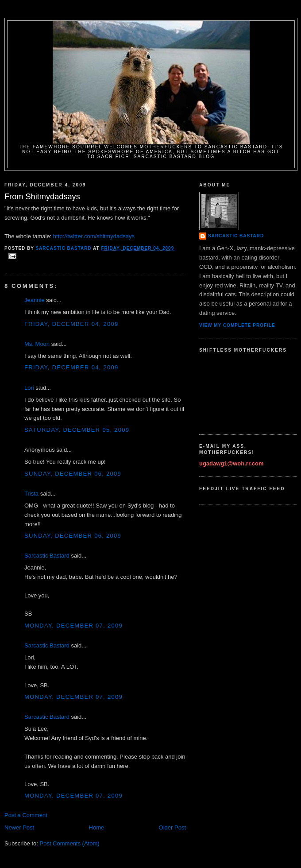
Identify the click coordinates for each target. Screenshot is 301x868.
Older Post (172, 827)
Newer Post (19, 827)
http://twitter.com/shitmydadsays (94, 236)
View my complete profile (237, 325)
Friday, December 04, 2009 (71, 324)
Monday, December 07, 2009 (73, 626)
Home (97, 827)
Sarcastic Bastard (47, 556)
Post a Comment (26, 815)
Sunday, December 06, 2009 (73, 474)
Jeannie (35, 300)
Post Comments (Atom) (70, 843)
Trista (31, 494)
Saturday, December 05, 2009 (77, 430)
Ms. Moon (37, 344)
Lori (29, 388)
